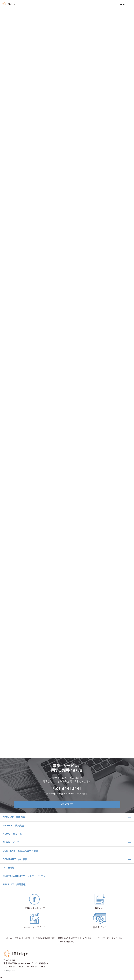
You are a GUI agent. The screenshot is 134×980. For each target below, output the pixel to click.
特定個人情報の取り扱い (45, 938)
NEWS (12, 834)
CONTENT (20, 851)
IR (8, 868)
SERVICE (14, 817)
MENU (122, 4)
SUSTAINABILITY (24, 876)
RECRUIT (14, 885)
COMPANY (15, 859)
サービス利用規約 (67, 942)
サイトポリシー (89, 938)
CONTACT (89, 804)
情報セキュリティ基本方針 (69, 938)
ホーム (9, 938)
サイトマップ (103, 938)
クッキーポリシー (119, 938)
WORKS (13, 826)
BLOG (11, 842)
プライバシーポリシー (24, 938)
